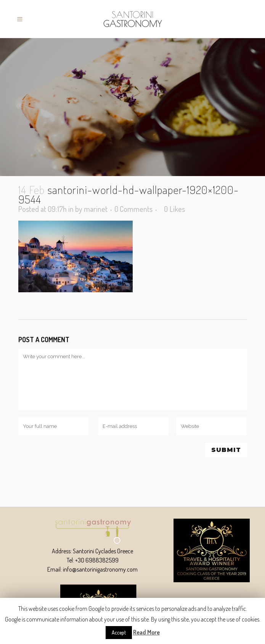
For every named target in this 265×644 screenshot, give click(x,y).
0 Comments (133, 209)
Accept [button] (119, 632)
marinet (96, 209)
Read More (146, 632)
